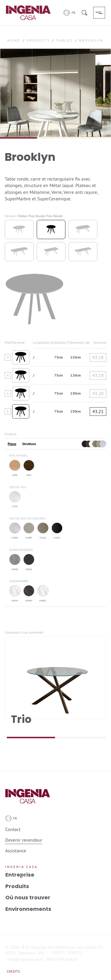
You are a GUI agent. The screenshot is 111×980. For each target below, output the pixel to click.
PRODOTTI (38, 40)
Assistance (16, 851)
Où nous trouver (28, 897)
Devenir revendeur (24, 840)
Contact (13, 829)
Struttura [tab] (29, 444)
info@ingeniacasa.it (25, 959)
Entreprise (20, 875)
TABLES (64, 40)
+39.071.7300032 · (67, 953)
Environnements (28, 909)
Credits (13, 971)
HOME (14, 40)
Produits (17, 886)
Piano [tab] (12, 444)
